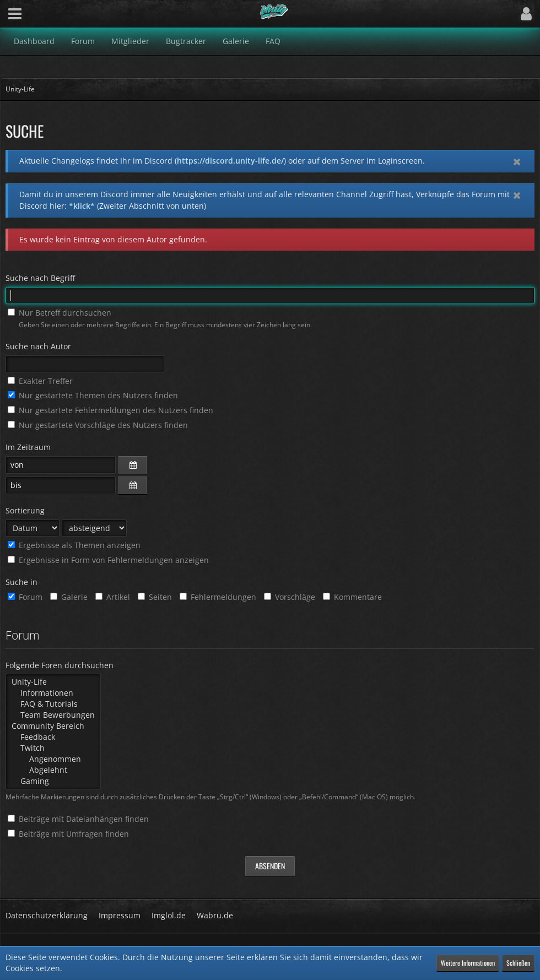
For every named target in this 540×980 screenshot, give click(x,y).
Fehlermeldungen (218, 597)
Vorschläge (290, 597)
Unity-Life (53, 682)
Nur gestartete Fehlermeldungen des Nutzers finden (110, 410)
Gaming (53, 781)
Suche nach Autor (38, 346)
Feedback (53, 737)
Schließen (518, 963)
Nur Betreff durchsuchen (60, 313)
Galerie (69, 597)
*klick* (82, 206)
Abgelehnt (53, 770)
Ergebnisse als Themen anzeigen (74, 545)
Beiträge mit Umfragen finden (68, 834)
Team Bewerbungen (53, 715)
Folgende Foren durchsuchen (60, 665)
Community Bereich (53, 726)
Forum (25, 597)
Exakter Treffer (40, 381)
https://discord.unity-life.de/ (230, 161)
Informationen (53, 693)
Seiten (155, 597)
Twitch (53, 748)
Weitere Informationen (468, 963)
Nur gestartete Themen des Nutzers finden (93, 395)
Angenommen (53, 759)
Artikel (113, 597)
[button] (15, 14)
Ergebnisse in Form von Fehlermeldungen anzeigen (108, 560)
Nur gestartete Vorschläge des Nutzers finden (98, 425)
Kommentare (352, 597)
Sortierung (25, 510)
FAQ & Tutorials (53, 704)
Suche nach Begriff (40, 278)
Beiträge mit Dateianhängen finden (78, 819)
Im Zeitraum (28, 447)
